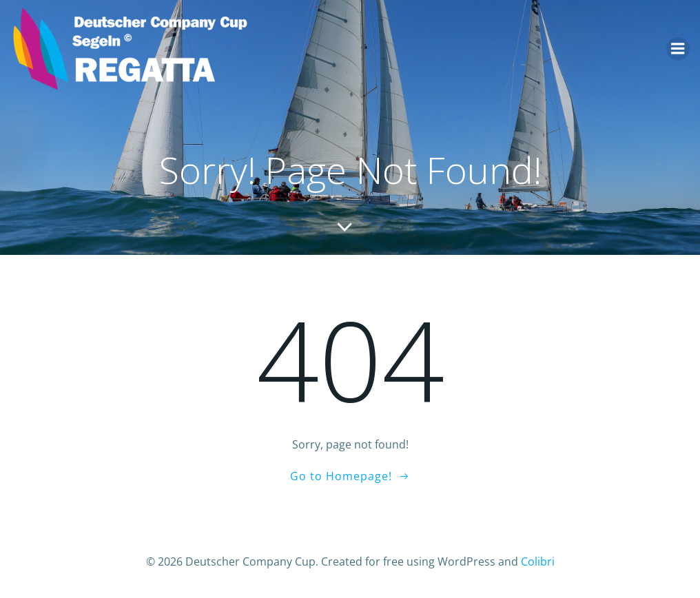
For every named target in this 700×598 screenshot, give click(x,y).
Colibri (538, 561)
